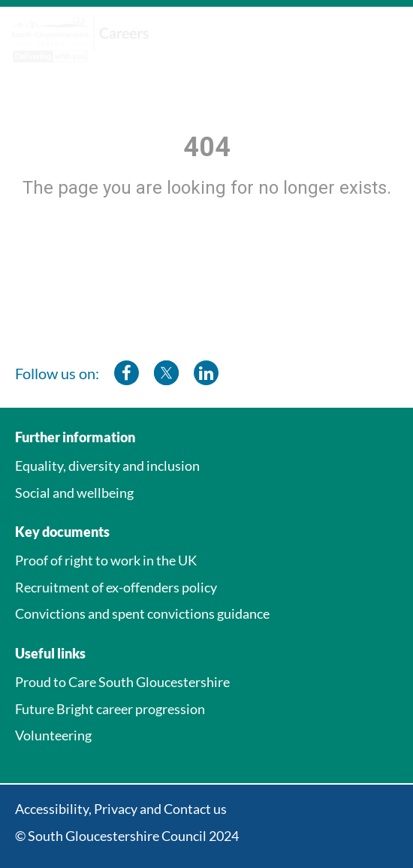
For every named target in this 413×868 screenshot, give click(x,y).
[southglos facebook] (127, 373)
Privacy (116, 809)
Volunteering (53, 735)
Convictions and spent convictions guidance (142, 613)
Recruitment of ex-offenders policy (116, 587)
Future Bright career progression (110, 709)
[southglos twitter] (166, 373)
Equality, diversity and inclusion (107, 466)
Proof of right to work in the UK (106, 560)
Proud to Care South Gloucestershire (122, 682)
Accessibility (52, 809)
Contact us (195, 809)
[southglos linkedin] (206, 373)
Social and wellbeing (74, 493)
